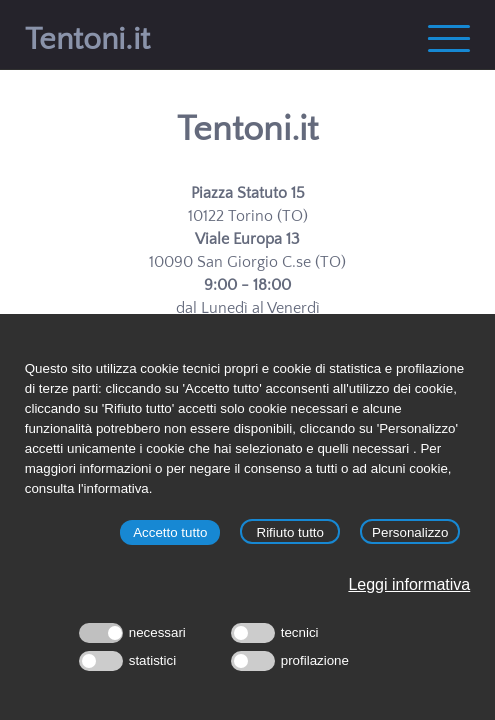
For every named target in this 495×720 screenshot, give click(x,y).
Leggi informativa (409, 584)
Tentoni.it (247, 129)
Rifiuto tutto (290, 532)
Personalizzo (410, 532)
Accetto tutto (170, 532)
